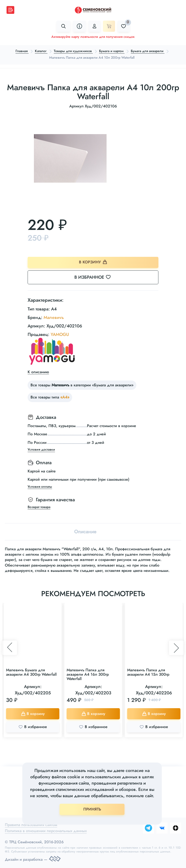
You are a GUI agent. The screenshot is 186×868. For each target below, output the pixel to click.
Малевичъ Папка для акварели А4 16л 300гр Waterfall (88, 674)
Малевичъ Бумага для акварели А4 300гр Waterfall (31, 672)
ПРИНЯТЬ (92, 809)
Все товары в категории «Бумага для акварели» (82, 385)
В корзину (93, 262)
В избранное (96, 277)
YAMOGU (60, 334)
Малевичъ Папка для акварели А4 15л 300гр (148, 672)
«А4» (65, 397)
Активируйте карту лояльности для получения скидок (93, 37)
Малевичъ (54, 317)
